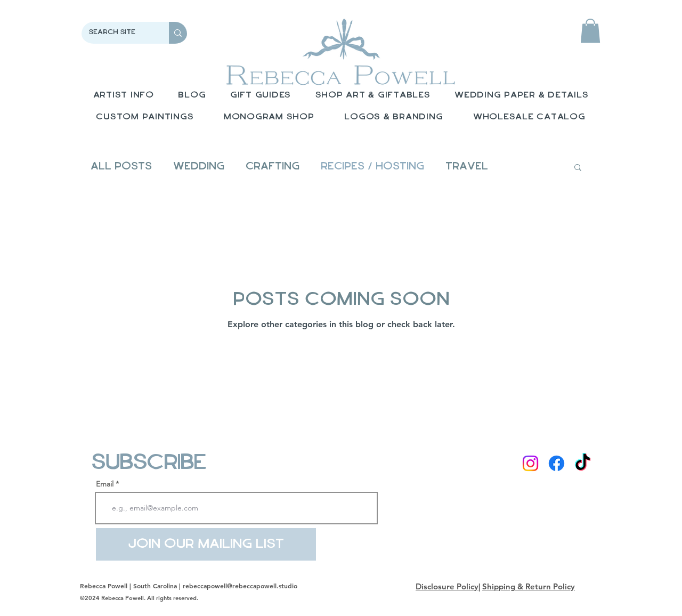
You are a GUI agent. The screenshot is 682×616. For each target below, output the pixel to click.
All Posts (121, 167)
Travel (467, 167)
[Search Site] (118, 33)
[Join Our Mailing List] (206, 544)
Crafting (273, 167)
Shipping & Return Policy (529, 586)
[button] (590, 31)
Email (105, 484)
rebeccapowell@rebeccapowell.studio (240, 586)
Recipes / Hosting (372, 167)
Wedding (199, 167)
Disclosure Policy (447, 586)
